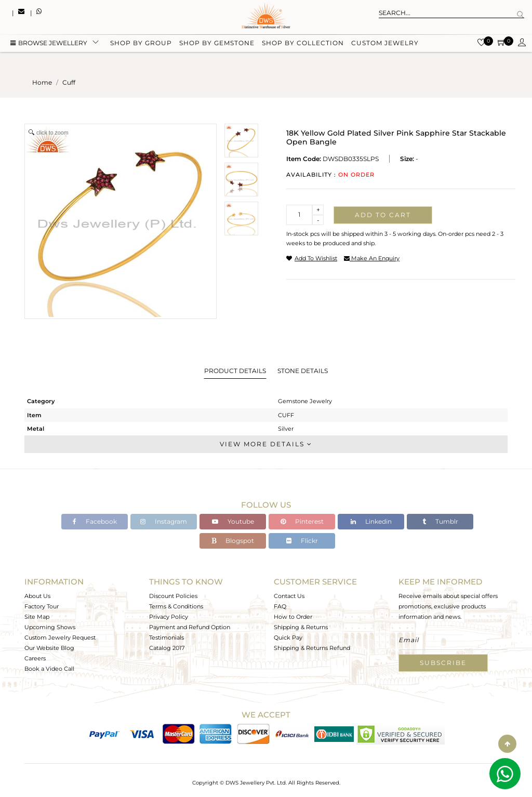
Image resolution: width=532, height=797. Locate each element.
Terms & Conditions (176, 606)
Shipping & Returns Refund (312, 648)
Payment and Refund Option (190, 627)
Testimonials (167, 637)
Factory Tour (42, 606)
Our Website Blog (49, 648)
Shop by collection (303, 43)
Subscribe (443, 663)
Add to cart (383, 215)
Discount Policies (173, 596)
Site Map (37, 617)
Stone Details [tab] (303, 371)
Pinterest (302, 521)
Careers (35, 658)
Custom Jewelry (385, 43)
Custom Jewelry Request (60, 637)
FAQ (280, 606)
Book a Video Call (49, 669)
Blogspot (233, 541)
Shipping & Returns (301, 627)
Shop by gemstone (217, 43)
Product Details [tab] (235, 371)
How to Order (293, 617)
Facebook (95, 521)
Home (42, 82)
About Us (37, 596)
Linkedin (371, 521)
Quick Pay (288, 637)
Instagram (164, 521)
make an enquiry (372, 258)
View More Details (266, 444)
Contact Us (289, 596)
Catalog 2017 (167, 648)
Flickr (302, 541)
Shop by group (141, 43)
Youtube (233, 521)
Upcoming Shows (50, 627)
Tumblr (440, 521)
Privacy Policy (169, 617)
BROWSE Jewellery (49, 43)
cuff (69, 82)
